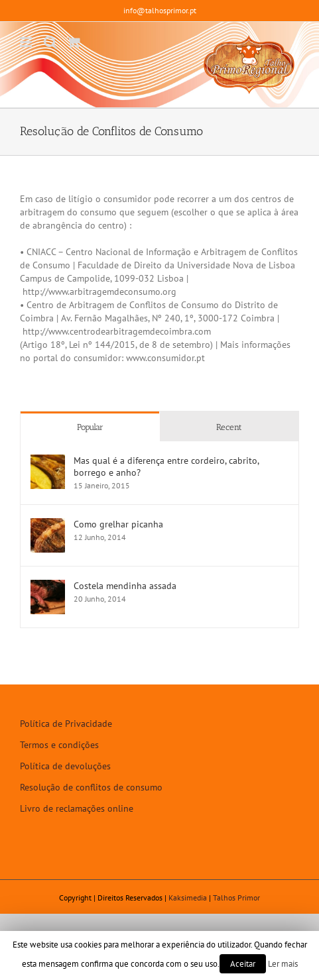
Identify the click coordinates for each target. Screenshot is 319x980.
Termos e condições (59, 745)
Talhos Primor (236, 898)
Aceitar (243, 964)
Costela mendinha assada (125, 586)
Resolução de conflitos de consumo (91, 787)
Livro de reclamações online (77, 808)
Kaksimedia (188, 898)
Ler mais (283, 963)
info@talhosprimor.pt (160, 10)
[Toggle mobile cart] (74, 42)
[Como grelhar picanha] (48, 525)
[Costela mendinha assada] (48, 586)
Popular (90, 427)
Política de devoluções (65, 766)
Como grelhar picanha (118, 524)
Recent (229, 427)
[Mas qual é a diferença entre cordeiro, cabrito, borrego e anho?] (48, 461)
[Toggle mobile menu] (27, 42)
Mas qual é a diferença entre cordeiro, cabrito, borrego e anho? (166, 466)
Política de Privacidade (66, 724)
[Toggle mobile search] (50, 42)
